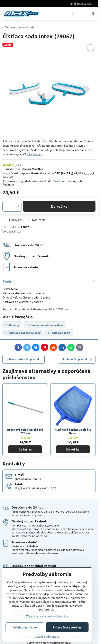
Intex (17, 231)
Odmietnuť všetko (25, 627)
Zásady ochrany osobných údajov (47, 616)
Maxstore (59, 181)
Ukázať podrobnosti (47, 636)
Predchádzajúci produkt (24, 359)
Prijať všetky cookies (67, 627)
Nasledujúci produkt (77, 359)
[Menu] (93, 14)
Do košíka (59, 206)
